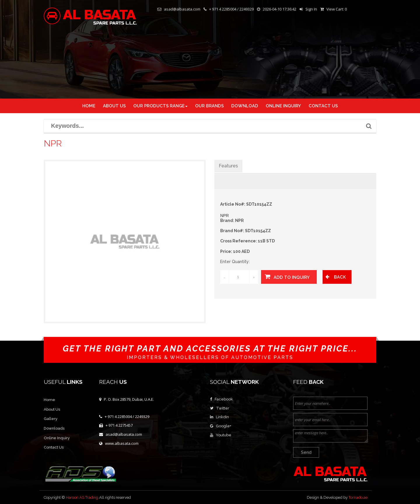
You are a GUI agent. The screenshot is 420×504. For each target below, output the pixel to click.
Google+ (224, 426)
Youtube (224, 435)
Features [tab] (228, 166)
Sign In (311, 9)
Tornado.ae (358, 497)
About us (114, 106)
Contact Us (54, 447)
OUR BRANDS (209, 106)
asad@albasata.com (124, 434)
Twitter (223, 408)
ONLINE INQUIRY (283, 106)
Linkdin (222, 417)
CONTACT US (323, 106)
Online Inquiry (57, 438)
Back (340, 277)
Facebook (224, 399)
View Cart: (337, 9)
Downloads (54, 428)
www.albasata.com (122, 443)
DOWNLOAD (245, 106)
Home (89, 106)
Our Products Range (160, 106)
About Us (52, 409)
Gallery (51, 419)
